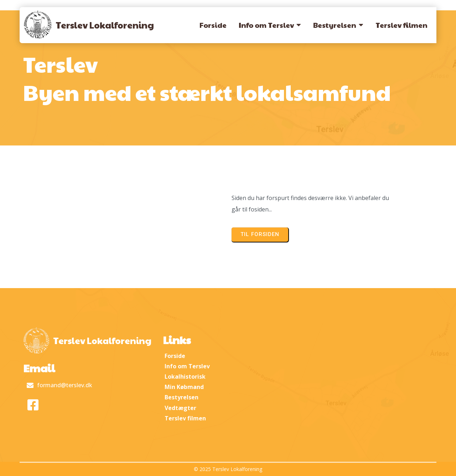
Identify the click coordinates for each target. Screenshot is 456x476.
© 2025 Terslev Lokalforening (228, 469)
